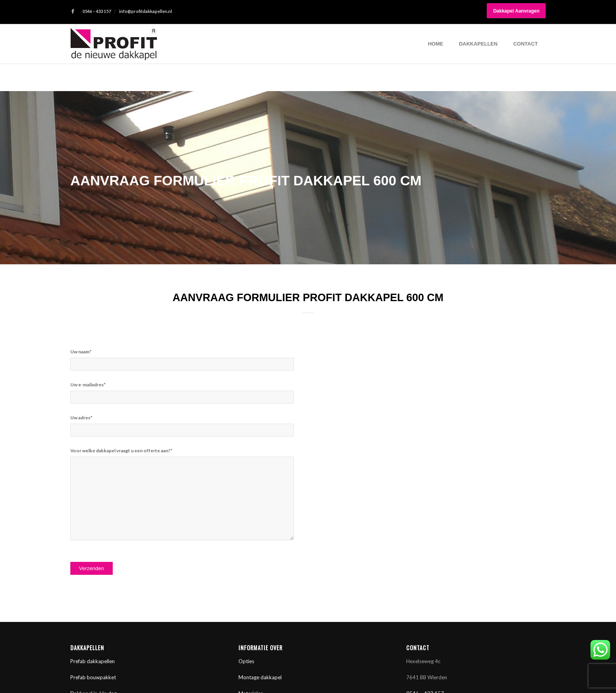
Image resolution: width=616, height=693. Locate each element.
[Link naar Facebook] (73, 11)
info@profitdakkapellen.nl (146, 11)
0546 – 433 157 (97, 11)
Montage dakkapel (260, 677)
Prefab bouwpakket (93, 677)
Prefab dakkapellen (93, 661)
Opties (246, 661)
